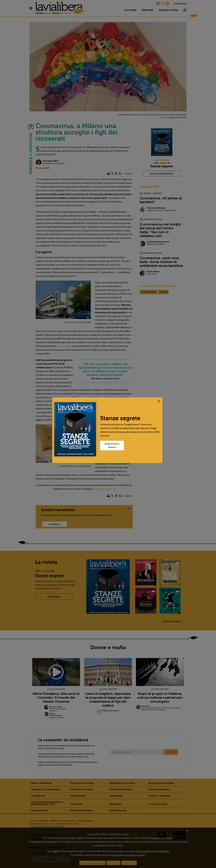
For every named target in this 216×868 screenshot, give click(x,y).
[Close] (160, 401)
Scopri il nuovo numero (113, 445)
